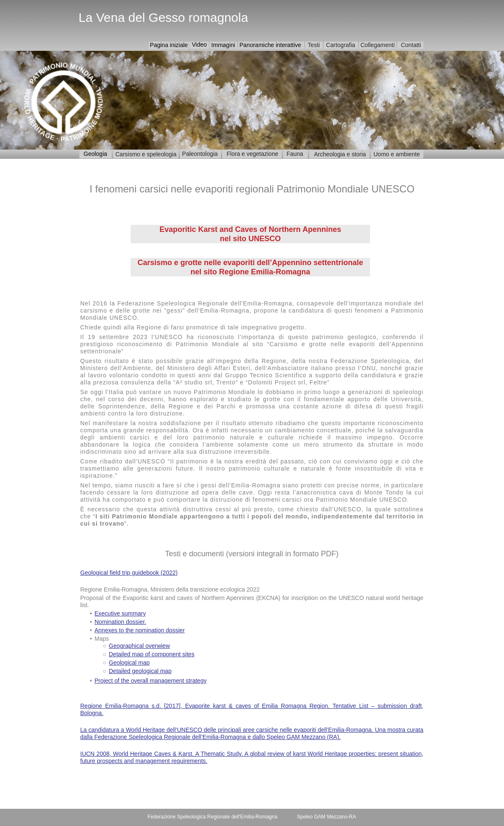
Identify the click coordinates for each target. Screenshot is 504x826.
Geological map (129, 663)
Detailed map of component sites (152, 654)
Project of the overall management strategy (151, 681)
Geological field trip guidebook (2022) (129, 573)
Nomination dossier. (120, 622)
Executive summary (120, 613)
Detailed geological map (140, 671)
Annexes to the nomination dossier (140, 630)
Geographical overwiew (139, 646)
